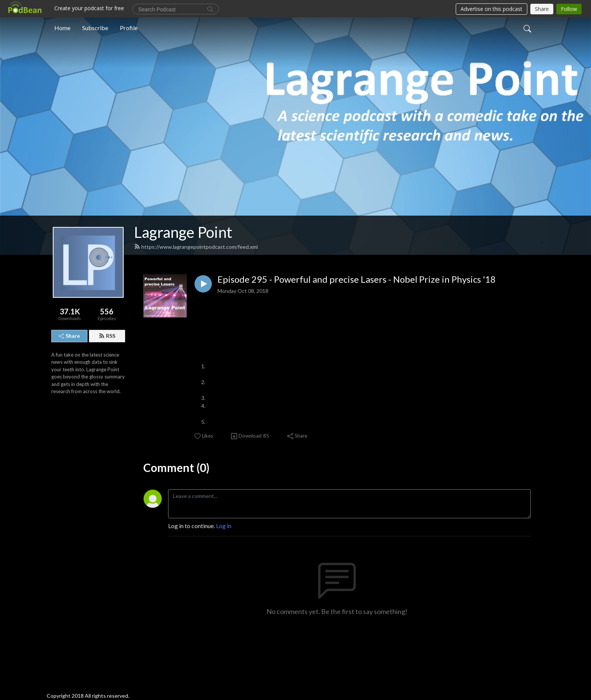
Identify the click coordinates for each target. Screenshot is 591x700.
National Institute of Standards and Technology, (327, 422)
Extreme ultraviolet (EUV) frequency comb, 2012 (440, 422)
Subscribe (95, 28)
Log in (224, 526)
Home (62, 28)
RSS (107, 336)
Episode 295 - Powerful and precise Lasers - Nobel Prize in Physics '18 (357, 279)
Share (69, 336)
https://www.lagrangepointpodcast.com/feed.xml (196, 247)
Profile (129, 28)
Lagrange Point (183, 232)
